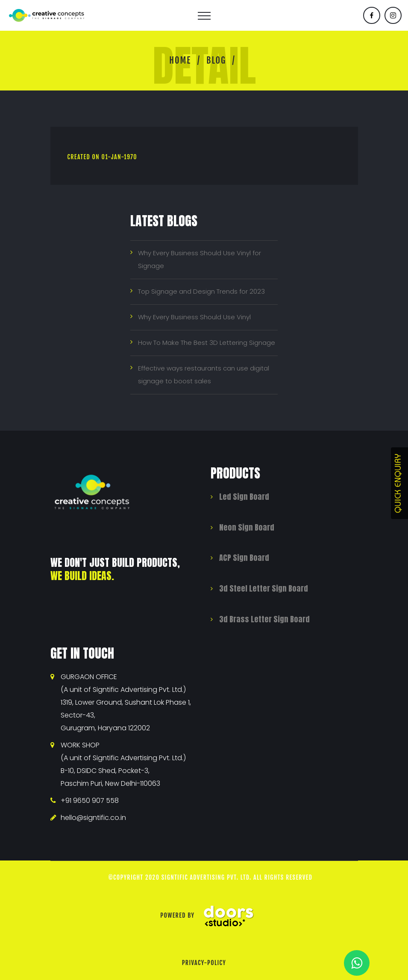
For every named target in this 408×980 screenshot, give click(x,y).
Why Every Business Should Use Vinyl (194, 317)
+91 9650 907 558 (90, 801)
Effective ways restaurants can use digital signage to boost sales (204, 375)
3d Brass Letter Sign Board (264, 619)
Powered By (210, 915)
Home (180, 60)
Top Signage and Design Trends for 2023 (201, 291)
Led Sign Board (244, 497)
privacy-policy (204, 963)
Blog (216, 60)
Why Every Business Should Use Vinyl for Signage (200, 259)
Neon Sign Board (247, 527)
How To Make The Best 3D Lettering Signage (207, 343)
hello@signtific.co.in (93, 818)
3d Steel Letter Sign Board (264, 588)
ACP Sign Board (244, 558)
